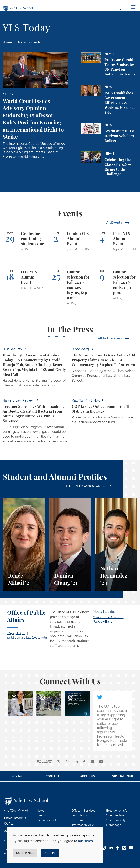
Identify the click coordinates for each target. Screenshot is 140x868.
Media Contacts (47, 820)
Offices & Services (83, 811)
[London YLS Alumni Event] (70, 241)
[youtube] (101, 762)
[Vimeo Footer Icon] (124, 848)
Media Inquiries (104, 612)
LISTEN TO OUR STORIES (86, 486)
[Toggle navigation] (133, 7)
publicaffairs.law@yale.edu (27, 637)
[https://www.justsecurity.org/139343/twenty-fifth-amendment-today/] (35, 368)
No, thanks (25, 853)
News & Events (29, 42)
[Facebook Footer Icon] (117, 848)
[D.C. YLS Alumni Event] (24, 287)
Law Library (79, 815)
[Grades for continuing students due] (24, 241)
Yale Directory (115, 815)
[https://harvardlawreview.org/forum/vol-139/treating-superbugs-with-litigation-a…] (35, 422)
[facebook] (84, 762)
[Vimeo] (92, 762)
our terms (85, 841)
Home (7, 42)
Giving (17, 776)
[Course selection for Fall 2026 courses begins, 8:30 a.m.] (70, 287)
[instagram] (68, 762)
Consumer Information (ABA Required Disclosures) (86, 825)
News (41, 811)
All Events (115, 222)
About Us (87, 776)
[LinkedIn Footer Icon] (111, 848)
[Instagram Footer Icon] (104, 848)
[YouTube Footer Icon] (131, 848)
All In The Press (110, 338)
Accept (50, 853)
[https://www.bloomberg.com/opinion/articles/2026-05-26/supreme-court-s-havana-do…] (105, 366)
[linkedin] (76, 762)
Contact (52, 776)
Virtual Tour (123, 776)
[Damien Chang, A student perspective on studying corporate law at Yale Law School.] (70, 545)
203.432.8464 (17, 633)
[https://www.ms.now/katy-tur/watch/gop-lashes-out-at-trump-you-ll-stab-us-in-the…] (105, 412)
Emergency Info (117, 811)
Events (41, 815)
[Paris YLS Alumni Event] (116, 241)
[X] (59, 762)
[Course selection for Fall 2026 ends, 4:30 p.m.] (116, 287)
